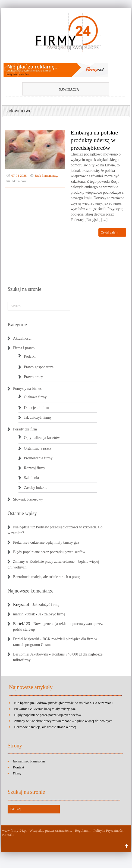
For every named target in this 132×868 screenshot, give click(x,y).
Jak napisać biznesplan (29, 761)
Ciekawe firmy (35, 397)
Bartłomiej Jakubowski (31, 654)
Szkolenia (31, 478)
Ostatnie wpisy (22, 513)
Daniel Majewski (26, 639)
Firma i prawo (24, 348)
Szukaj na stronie (24, 289)
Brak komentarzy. (46, 176)
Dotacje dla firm (36, 408)
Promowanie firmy (38, 458)
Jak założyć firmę (37, 417)
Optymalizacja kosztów (42, 438)
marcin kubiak (24, 614)
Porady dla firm (25, 429)
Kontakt (18, 767)
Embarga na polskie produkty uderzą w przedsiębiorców (94, 140)
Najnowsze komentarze (30, 591)
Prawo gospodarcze (39, 367)
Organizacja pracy (38, 448)
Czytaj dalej (110, 232)
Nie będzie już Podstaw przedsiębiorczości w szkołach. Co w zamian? (64, 703)
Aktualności (20, 181)
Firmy (17, 773)
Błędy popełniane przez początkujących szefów (49, 552)
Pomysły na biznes (27, 389)
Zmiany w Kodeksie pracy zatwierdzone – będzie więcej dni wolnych (63, 721)
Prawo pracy (33, 377)
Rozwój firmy (34, 468)
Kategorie (17, 325)
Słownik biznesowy (28, 499)
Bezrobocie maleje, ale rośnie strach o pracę (47, 577)
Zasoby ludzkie (36, 488)
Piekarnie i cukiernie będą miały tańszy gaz (46, 542)
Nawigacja (57, 89)
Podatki (30, 356)
